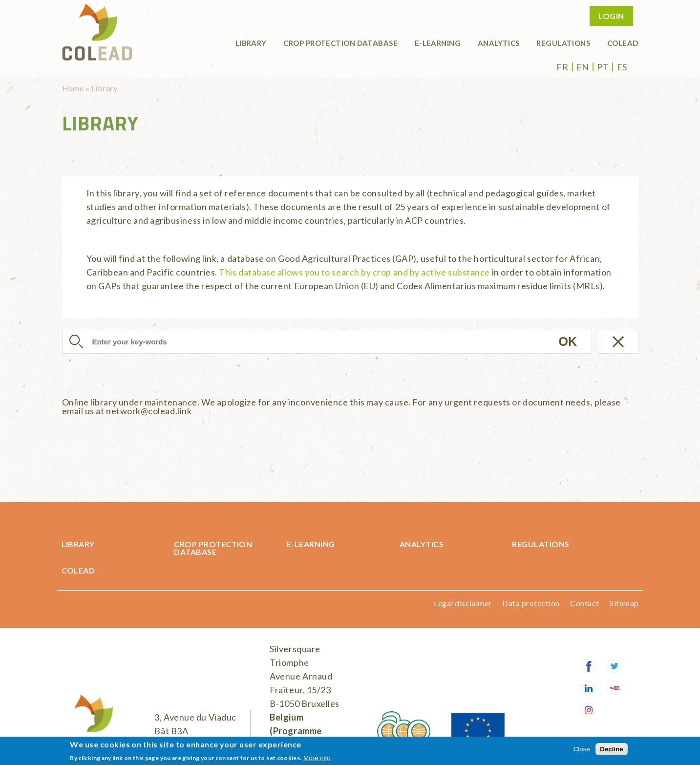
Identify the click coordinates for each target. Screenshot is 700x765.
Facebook (589, 666)
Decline (611, 749)
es (622, 67)
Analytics (499, 43)
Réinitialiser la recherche (618, 342)
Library (251, 43)
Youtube (614, 688)
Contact (584, 603)
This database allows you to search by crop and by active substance (354, 272)
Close (582, 749)
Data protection (531, 603)
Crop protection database (340, 43)
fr (562, 67)
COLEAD (623, 43)
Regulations (563, 43)
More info (317, 758)
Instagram (589, 710)
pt (603, 67)
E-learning (438, 43)
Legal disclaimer (463, 603)
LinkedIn (589, 688)
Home (73, 88)
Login (611, 16)
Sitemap (624, 603)
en (583, 67)
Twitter (614, 666)
